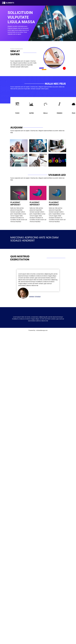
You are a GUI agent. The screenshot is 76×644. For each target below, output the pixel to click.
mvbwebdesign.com (42, 330)
